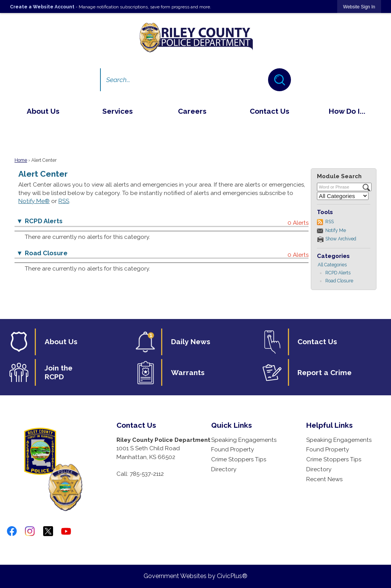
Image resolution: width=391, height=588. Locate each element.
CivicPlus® (232, 576)
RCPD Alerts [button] (44, 221)
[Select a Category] (343, 196)
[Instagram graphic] (30, 531)
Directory (224, 469)
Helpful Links (330, 425)
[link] (359, 7)
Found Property (233, 449)
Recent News (324, 479)
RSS (64, 201)
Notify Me (336, 230)
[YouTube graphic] (66, 531)
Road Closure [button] (46, 253)
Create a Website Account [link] (42, 7)
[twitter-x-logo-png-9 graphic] (48, 531)
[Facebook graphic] (12, 531)
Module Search (339, 176)
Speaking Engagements (244, 440)
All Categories (332, 265)
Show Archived (341, 239)
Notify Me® (34, 201)
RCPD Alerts (338, 273)
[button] (280, 80)
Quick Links (232, 425)
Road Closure (339, 281)
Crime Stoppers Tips (239, 459)
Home (21, 160)
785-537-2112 (147, 474)
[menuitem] (43, 111)
